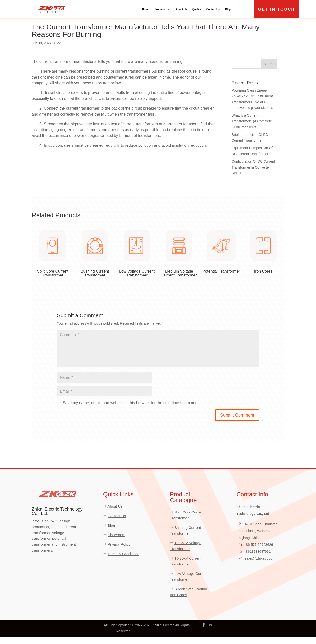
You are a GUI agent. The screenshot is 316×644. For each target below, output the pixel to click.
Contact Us (213, 9)
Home (146, 9)
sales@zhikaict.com (260, 566)
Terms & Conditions (124, 561)
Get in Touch (277, 9)
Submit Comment (237, 422)
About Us (181, 9)
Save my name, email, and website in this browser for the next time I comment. (131, 410)
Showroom (116, 542)
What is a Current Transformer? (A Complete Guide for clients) (252, 129)
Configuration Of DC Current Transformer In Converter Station (253, 175)
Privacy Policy (119, 552)
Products (160, 9)
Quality (197, 9)
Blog (228, 9)
